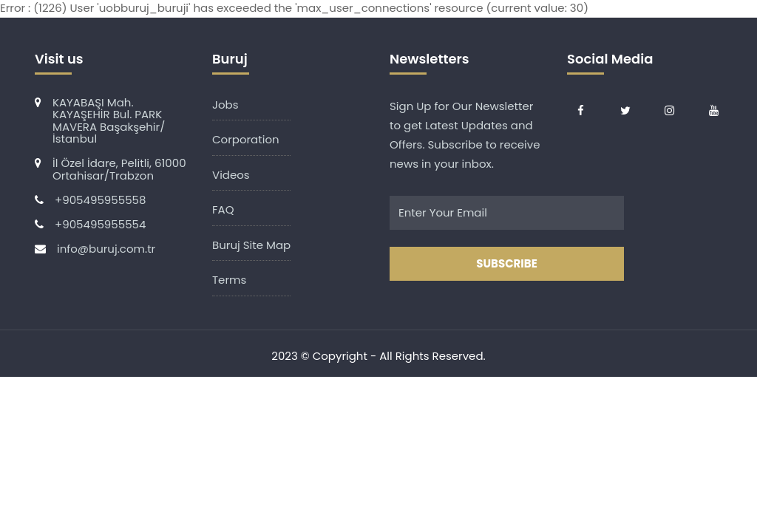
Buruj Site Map (251, 245)
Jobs (225, 105)
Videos (231, 175)
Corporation (246, 139)
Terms (229, 280)
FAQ (223, 209)
